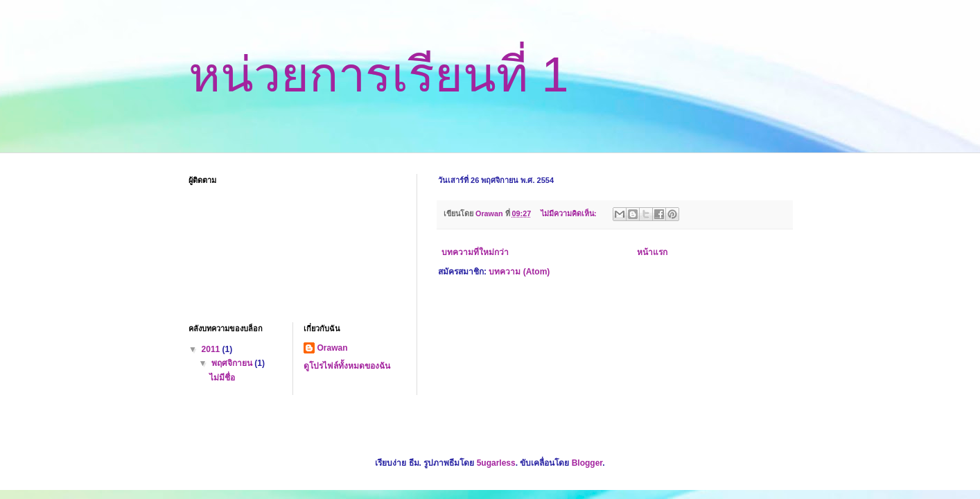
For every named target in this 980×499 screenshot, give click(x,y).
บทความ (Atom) (519, 272)
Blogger (587, 463)
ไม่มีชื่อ (222, 378)
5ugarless (496, 463)
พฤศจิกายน (233, 363)
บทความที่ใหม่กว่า (475, 252)
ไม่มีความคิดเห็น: (570, 213)
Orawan (333, 348)
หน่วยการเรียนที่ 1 (378, 75)
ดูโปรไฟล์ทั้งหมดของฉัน (347, 366)
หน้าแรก (652, 252)
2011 (212, 349)
